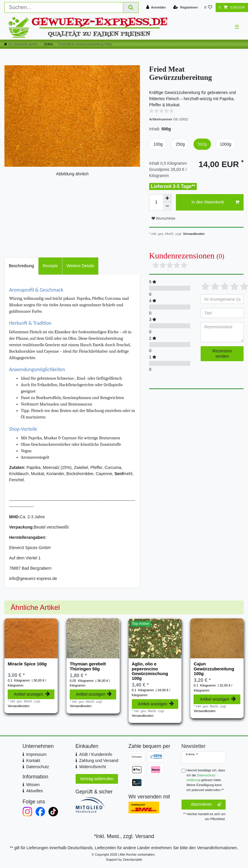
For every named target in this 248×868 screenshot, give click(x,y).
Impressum (36, 754)
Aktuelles (35, 791)
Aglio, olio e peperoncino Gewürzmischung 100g (150, 671)
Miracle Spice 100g (27, 664)
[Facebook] (40, 812)
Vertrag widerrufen (97, 779)
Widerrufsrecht (93, 767)
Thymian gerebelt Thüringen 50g (88, 666)
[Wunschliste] (208, 7)
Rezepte (50, 266)
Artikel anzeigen (32, 694)
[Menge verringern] (167, 206)
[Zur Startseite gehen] (21, 44)
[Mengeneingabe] (156, 202)
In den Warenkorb (215, 202)
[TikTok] (53, 812)
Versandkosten (193, 234)
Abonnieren (206, 805)
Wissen (33, 785)
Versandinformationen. (217, 848)
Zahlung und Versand (99, 761)
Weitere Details (80, 266)
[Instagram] (27, 812)
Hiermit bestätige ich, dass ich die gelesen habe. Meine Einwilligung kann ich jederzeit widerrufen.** (206, 780)
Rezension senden (222, 354)
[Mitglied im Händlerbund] (98, 805)
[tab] (21, 266)
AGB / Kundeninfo (96, 754)
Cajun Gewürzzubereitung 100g (214, 669)
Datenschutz (38, 767)
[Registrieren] (185, 7)
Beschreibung (21, 266)
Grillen (48, 44)
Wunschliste (163, 218)
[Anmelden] (156, 7)
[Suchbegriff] (64, 7)
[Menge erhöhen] (167, 198)
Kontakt (33, 761)
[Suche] (131, 7)
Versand (144, 836)
